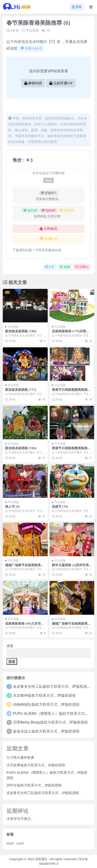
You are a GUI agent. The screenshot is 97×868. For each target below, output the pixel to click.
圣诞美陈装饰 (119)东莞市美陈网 (71, 333)
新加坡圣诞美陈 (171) (21, 390)
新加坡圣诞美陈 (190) (21, 331)
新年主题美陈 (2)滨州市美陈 (70, 567)
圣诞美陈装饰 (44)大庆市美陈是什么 (25, 625)
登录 (77, 7)
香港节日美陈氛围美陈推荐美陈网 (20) (71, 391)
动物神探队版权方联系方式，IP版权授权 (46, 704)
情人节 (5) (12, 506)
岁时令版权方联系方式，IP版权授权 (34, 785)
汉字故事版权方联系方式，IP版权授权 (36, 765)
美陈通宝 (41, 859)
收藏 (65, 267)
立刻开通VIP (61, 83)
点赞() (82, 267)
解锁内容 (33, 83)
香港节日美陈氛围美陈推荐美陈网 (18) (71, 450)
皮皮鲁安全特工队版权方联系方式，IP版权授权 (52, 686)
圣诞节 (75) (60, 506)
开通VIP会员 (31, 48)
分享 (50, 267)
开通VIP (48, 239)
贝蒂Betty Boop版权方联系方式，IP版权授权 (50, 722)
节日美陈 (32, 30)
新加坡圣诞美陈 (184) (21, 448)
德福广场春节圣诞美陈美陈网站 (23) (71, 625)
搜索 (10, 646)
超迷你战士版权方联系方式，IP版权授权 (46, 731)
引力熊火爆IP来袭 (20, 757)
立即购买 (48, 229)
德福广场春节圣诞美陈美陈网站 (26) (25, 567)
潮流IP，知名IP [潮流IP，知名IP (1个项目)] (15, 844)
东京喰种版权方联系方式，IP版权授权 (44, 695)
